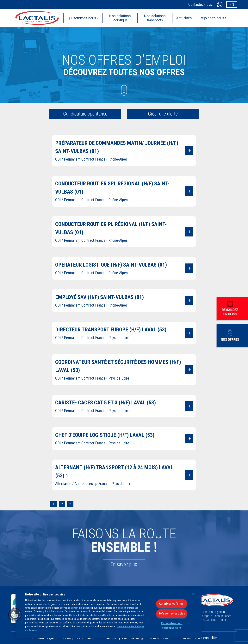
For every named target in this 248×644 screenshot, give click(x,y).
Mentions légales (44, 638)
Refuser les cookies (172, 614)
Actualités (184, 18)
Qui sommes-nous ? (83, 18)
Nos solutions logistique (120, 18)
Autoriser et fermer (172, 604)
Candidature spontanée (85, 114)
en (232, 4)
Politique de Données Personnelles (90, 638)
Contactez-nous (200, 4)
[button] (15, 615)
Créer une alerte (163, 114)
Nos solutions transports (155, 18)
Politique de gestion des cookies (147, 638)
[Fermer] (193, 594)
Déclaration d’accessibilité (197, 638)
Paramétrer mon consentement (172, 626)
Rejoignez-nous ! (213, 18)
